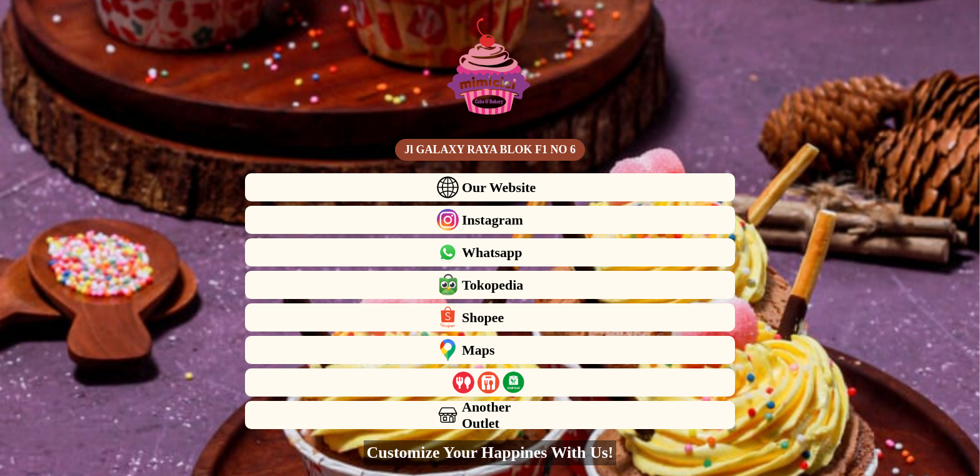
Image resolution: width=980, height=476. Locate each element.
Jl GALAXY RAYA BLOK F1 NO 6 (490, 149)
